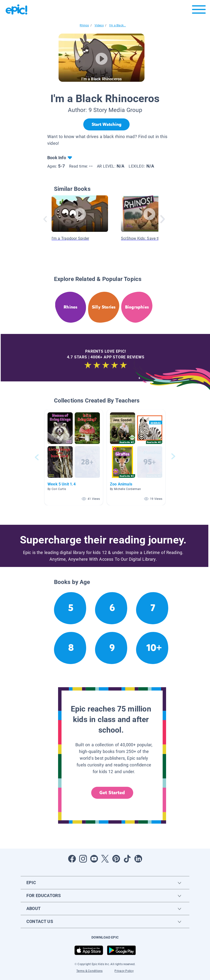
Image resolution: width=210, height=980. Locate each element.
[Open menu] (199, 11)
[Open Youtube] (94, 859)
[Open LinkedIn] (138, 859)
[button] (74, 457)
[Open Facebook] (72, 859)
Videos (99, 25)
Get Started (112, 793)
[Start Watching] (106, 124)
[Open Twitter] (105, 859)
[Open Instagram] (83, 859)
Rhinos (84, 25)
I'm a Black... (118, 25)
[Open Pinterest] (116, 859)
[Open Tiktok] (127, 859)
